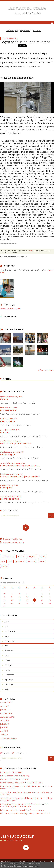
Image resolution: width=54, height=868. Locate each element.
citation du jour (11, 631)
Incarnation (18, 772)
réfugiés (31, 556)
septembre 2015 (7, 717)
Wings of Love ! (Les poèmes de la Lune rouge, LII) (21, 798)
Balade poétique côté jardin (12, 783)
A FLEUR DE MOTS (35, 783)
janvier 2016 (5, 710)
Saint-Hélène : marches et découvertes (17, 792)
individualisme (7, 556)
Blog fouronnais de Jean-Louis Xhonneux (24, 805)
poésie (4, 566)
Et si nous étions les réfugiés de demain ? (20, 477)
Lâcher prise (6, 488)
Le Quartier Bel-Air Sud (40, 814)
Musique (8, 665)
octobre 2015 (6, 713)
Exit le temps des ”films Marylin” (13, 810)
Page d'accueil (25, 31)
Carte (7, 379)
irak (11, 561)
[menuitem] (13, 31)
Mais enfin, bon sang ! (9, 779)
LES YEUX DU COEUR (27, 8)
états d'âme (9, 641)
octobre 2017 (6, 703)
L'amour (4, 399)
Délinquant (5, 772)
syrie (3, 561)
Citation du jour (8, 421)
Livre (6, 656)
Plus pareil (5, 433)
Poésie (7, 670)
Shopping (8, 684)
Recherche (9, 675)
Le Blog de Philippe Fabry (19, 78)
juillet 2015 (5, 724)
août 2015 (4, 720)
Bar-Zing (26, 776)
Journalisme (9, 651)
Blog (6, 627)
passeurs (20, 561)
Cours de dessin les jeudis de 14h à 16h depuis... (21, 786)
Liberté (25, 779)
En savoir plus (31, 866)
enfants (21, 556)
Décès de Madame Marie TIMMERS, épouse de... (21, 804)
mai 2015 (4, 731)
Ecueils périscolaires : (9, 776)
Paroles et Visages (38, 810)
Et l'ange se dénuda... (10, 499)
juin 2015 (4, 728)
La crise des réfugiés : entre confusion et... (20, 466)
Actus (30, 251)
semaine (32, 561)
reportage (9, 680)
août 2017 (4, 706)
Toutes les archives (8, 739)
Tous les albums (47, 370)
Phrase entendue (8, 410)
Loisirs (7, 660)
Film (6, 646)
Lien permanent (9, 251)
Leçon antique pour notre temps (16, 444)
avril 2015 (4, 735)
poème (42, 556)
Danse (7, 636)
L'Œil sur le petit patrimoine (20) (13, 814)
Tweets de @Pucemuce (10, 308)
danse (42, 561)
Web (6, 689)
